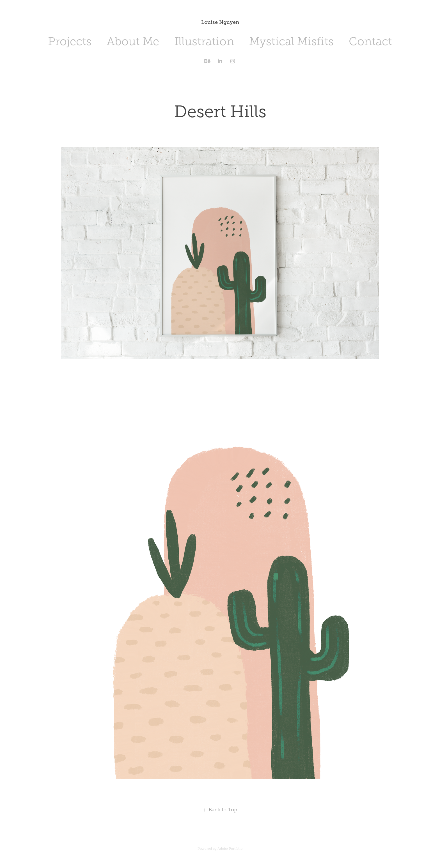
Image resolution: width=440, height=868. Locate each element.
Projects (70, 41)
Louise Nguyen (220, 22)
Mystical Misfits (291, 41)
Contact (370, 41)
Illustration (204, 41)
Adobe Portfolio (230, 849)
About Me (133, 41)
